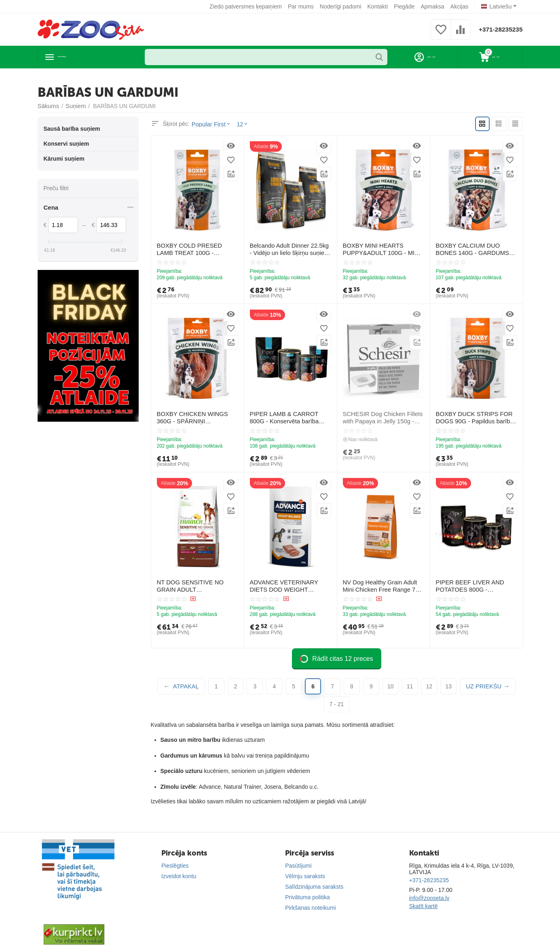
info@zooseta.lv (429, 898)
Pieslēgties (175, 866)
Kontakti (379, 6)
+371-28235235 (497, 30)
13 (449, 686)
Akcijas (461, 6)
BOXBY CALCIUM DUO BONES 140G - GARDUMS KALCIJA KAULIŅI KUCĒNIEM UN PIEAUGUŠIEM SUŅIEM (475, 249)
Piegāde (406, 6)
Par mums (302, 6)
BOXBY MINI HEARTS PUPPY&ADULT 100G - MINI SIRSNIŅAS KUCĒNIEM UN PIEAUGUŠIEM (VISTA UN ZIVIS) (380, 249)
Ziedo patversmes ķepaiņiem (247, 6)
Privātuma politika (307, 897)
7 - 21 (337, 704)
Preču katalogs (84, 57)
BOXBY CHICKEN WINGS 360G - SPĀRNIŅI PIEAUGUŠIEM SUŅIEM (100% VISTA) (197, 418)
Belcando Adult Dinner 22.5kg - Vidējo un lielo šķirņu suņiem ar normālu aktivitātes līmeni (289, 249)
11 (410, 686)
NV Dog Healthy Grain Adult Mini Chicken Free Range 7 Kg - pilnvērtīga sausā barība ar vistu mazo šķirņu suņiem (383, 586)
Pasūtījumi (298, 866)
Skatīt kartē (424, 906)
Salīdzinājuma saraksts (314, 887)
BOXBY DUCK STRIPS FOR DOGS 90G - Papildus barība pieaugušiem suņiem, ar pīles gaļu (473, 418)
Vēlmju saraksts (305, 876)
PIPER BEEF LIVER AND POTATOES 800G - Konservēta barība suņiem (475, 586)
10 (391, 686)
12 (429, 686)
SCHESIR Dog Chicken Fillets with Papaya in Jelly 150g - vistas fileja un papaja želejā (381, 418)
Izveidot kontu (179, 876)
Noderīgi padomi (342, 6)
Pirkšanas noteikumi (310, 908)
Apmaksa (434, 6)
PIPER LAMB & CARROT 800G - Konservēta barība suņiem (290, 417)
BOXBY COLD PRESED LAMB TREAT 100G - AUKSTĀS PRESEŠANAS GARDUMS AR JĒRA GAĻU (196, 249)
